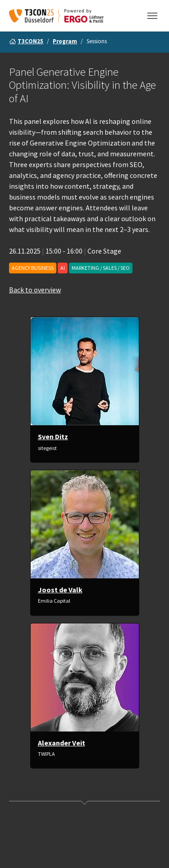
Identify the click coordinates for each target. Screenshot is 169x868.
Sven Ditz (53, 437)
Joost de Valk (60, 590)
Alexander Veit (62, 743)
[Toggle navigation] (152, 16)
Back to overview (35, 290)
